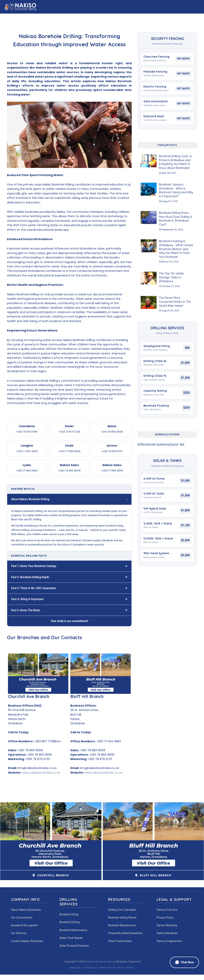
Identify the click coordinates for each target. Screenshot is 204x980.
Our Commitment (22, 918)
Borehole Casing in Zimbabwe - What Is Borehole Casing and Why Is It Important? (176, 190)
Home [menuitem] (17, 17)
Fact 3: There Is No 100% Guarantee (33, 588)
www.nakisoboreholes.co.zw (41, 773)
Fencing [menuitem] (92, 17)
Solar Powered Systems (74, 946)
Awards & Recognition (25, 925)
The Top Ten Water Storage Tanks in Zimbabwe (171, 277)
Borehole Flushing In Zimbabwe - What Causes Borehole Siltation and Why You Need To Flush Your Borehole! (176, 249)
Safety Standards (167, 933)
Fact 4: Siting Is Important (27, 599)
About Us (75, 968)
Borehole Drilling (70, 922)
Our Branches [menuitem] (133, 17)
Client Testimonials (120, 941)
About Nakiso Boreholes (26, 910)
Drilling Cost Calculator (122, 910)
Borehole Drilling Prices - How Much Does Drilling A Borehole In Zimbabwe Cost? (176, 219)
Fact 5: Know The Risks (26, 610)
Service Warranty (167, 925)
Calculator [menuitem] (73, 17)
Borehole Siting (69, 914)
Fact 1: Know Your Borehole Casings (34, 566)
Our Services (19, 933)
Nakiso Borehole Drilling (101, 962)
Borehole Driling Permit (122, 918)
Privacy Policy (165, 918)
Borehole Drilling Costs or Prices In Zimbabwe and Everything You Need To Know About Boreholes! (176, 162)
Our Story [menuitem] (51, 17)
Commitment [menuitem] (168, 17)
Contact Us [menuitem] (191, 17)
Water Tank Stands (71, 938)
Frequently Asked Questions (125, 933)
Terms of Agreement (169, 941)
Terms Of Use (107, 968)
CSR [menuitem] (151, 17)
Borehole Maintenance (74, 930)
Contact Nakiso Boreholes (27, 941)
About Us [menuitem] (32, 17)
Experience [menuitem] (110, 17)
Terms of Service (167, 910)
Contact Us (90, 968)
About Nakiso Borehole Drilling (30, 499)
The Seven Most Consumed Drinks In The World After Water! (175, 302)
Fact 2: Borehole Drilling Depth (30, 577)
